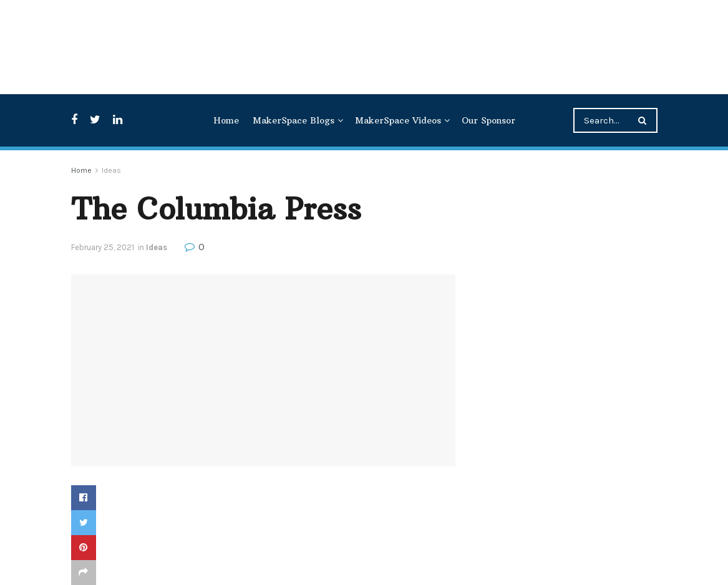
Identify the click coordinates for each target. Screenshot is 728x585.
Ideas (111, 170)
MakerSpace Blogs (294, 120)
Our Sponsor (488, 120)
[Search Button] (645, 120)
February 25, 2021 (103, 247)
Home (226, 120)
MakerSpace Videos (398, 120)
